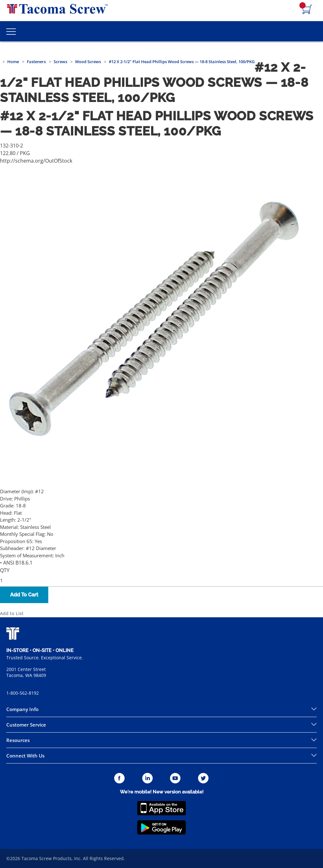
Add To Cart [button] (24, 595)
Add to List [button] (12, 613)
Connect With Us (25, 756)
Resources (18, 740)
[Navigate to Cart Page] (307, 10)
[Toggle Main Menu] (11, 31)
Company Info (22, 709)
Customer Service (26, 725)
